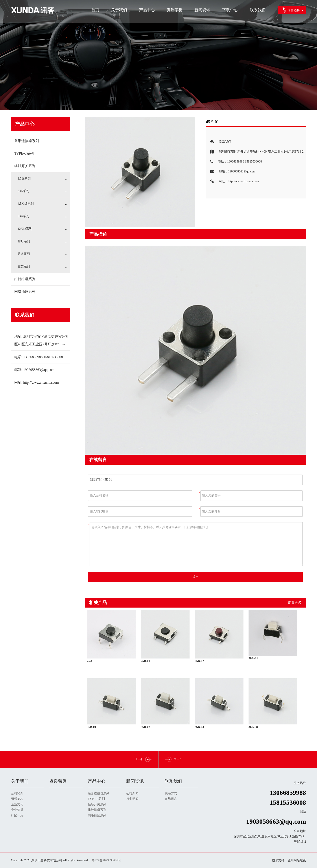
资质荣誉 (175, 10)
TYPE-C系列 (24, 153)
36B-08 (253, 727)
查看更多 (295, 603)
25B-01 (146, 661)
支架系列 (24, 267)
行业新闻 (132, 799)
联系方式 (171, 793)
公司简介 (17, 793)
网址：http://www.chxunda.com (232, 182)
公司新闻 (132, 793)
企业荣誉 (17, 810)
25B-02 (199, 661)
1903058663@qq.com (39, 370)
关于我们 (119, 10)
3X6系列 (23, 191)
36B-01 (92, 727)
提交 (195, 577)
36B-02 (146, 727)
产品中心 (147, 10)
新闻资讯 (202, 10)
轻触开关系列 (42, 166)
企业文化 (17, 804)
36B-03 (199, 727)
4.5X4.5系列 (26, 204)
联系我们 (258, 10)
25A (90, 661)
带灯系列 (24, 241)
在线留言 (171, 799)
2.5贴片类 (24, 179)
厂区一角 (17, 815)
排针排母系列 (25, 279)
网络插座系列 (25, 292)
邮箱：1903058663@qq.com (231, 172)
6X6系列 (23, 216)
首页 (95, 10)
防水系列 (24, 254)
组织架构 (17, 799)
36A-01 (253, 658)
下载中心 (230, 10)
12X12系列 (25, 229)
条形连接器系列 (27, 141)
